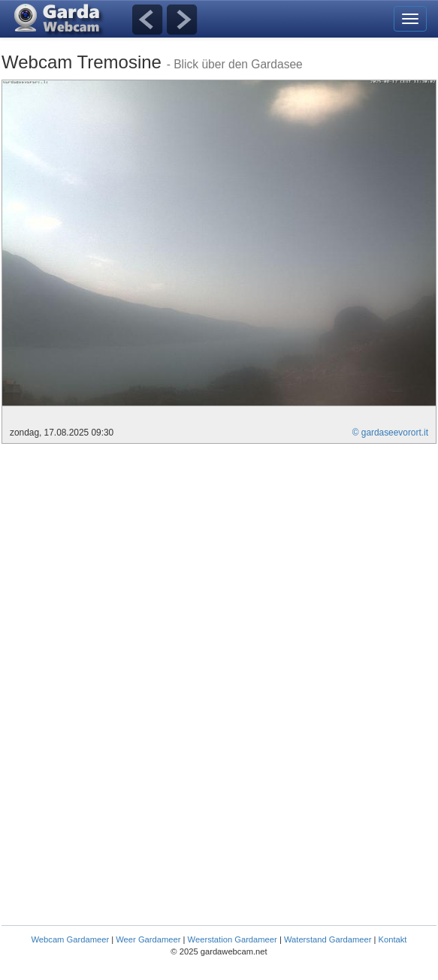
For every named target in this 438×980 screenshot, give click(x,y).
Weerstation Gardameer (233, 939)
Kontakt (393, 939)
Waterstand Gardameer (328, 939)
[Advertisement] (128, 556)
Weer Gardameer (148, 939)
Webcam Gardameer (71, 939)
